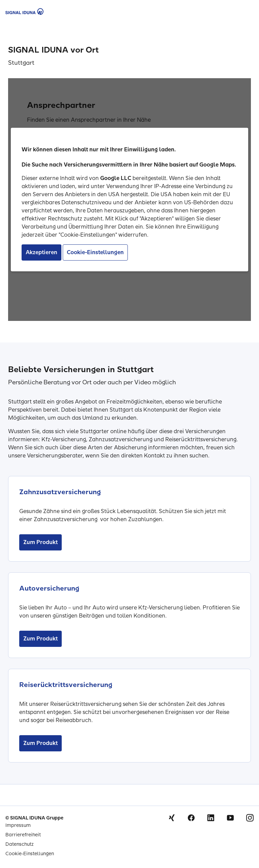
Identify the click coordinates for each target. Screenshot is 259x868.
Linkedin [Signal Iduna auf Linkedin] (211, 818)
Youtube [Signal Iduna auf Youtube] (230, 818)
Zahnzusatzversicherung (60, 492)
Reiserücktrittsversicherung (66, 685)
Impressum (18, 825)
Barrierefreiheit (23, 835)
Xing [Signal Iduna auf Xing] (172, 818)
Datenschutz (20, 844)
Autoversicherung (49, 588)
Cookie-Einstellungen (30, 854)
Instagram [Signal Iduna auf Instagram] (250, 818)
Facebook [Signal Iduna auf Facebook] (191, 818)
